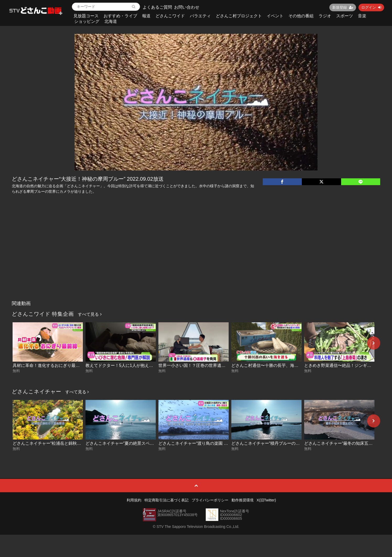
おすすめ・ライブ (120, 16)
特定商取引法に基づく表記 (167, 500)
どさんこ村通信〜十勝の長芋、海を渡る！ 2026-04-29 (282, 365)
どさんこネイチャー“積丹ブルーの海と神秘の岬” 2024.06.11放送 (292, 443)
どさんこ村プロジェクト (239, 16)
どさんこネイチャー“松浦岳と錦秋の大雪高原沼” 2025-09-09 (69, 443)
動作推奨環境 (243, 500)
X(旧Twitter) (266, 500)
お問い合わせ (187, 7)
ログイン (371, 7)
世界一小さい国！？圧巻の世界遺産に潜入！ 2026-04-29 (212, 365)
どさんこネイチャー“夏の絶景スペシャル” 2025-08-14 (136, 443)
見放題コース (86, 16)
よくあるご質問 (157, 7)
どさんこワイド (170, 16)
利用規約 (134, 500)
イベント (275, 16)
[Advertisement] (196, 259)
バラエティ (200, 16)
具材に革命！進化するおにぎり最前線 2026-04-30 (60, 365)
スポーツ (345, 16)
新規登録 (343, 7)
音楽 (362, 16)
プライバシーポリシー (210, 500)
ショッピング (87, 21)
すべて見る (90, 314)
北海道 (111, 21)
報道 (146, 16)
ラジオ (325, 16)
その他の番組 (301, 16)
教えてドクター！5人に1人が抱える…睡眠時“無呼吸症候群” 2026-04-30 (153, 365)
